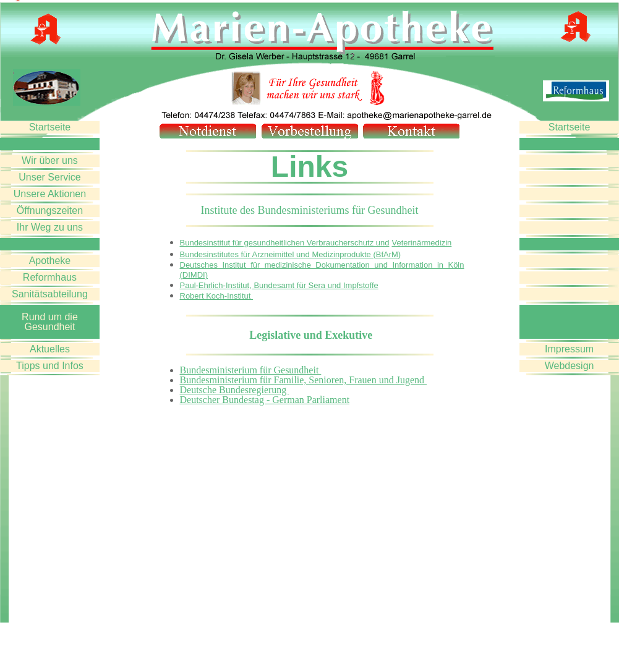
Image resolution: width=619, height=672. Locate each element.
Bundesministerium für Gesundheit (251, 370)
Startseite (50, 127)
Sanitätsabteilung (50, 294)
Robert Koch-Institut (217, 296)
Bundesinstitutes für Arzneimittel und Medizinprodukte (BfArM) (291, 254)
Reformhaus (50, 277)
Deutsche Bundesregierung (235, 390)
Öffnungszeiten (50, 211)
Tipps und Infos (50, 366)
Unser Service (49, 177)
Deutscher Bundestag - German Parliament (265, 400)
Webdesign (570, 366)
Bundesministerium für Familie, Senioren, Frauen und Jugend (304, 380)
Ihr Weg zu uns (50, 227)
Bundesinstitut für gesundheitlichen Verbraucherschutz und (285, 243)
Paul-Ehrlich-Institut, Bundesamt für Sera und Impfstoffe (279, 285)
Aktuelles (50, 349)
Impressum (569, 349)
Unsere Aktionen (50, 194)
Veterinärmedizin (421, 243)
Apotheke (50, 261)
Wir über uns (50, 160)
